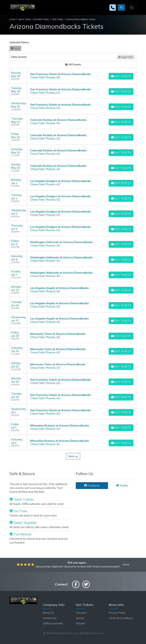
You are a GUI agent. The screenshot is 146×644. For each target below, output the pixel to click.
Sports (80, 618)
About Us (48, 613)
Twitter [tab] (122, 485)
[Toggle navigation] (132, 7)
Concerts (81, 613)
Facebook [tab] (92, 485)
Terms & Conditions (121, 618)
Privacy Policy (117, 613)
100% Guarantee (53, 623)
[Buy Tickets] (121, 76)
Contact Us (49, 618)
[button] (121, 7)
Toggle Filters (126, 57)
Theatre (81, 623)
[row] (73, 76)
